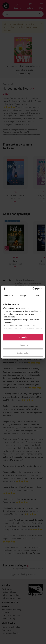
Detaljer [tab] (23, 296)
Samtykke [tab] (8, 296)
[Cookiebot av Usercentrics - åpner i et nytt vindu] (33, 289)
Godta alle (23, 337)
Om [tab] (38, 296)
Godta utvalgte (23, 353)
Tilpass (23, 345)
